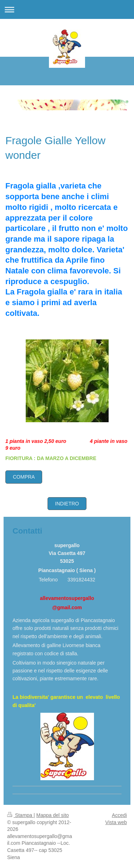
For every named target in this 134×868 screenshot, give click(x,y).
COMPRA (24, 477)
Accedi (119, 815)
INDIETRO (67, 504)
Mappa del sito (53, 815)
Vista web (116, 822)
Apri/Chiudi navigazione (67, 9)
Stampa (20, 815)
